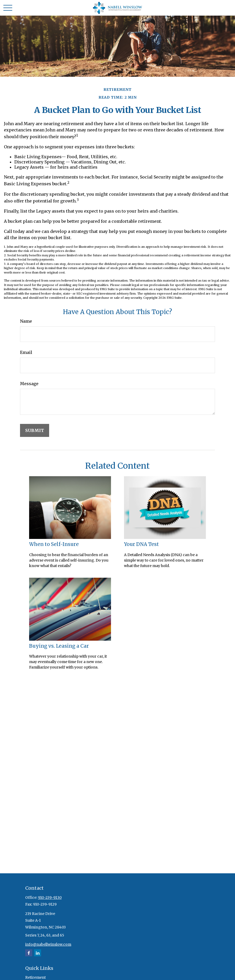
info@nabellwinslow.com (48, 944)
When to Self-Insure (54, 544)
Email (26, 352)
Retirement (35, 977)
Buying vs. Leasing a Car (59, 646)
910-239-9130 (50, 898)
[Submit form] (35, 430)
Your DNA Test (141, 544)
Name (26, 321)
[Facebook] (29, 953)
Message (29, 384)
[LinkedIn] (38, 953)
